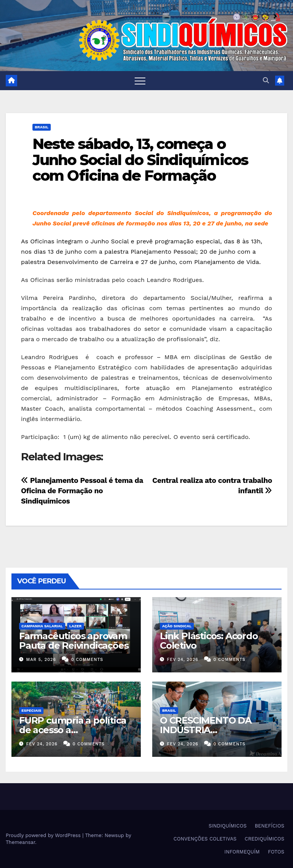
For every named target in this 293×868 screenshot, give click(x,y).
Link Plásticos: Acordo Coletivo (209, 641)
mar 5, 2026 (41, 660)
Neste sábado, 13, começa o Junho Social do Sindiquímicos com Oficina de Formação (140, 160)
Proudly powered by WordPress (44, 835)
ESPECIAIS (31, 710)
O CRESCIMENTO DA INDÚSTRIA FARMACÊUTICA (206, 730)
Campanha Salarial (42, 626)
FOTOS (276, 852)
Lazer (76, 626)
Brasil (42, 127)
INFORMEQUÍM (242, 852)
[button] (266, 80)
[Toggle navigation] (140, 81)
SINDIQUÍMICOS (228, 826)
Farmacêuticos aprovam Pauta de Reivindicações (74, 641)
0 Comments (87, 660)
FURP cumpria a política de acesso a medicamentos (72, 730)
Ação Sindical (177, 626)
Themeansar (20, 842)
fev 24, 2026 (183, 660)
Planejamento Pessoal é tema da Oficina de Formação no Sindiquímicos (82, 491)
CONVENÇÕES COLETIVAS (205, 839)
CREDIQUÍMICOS (264, 839)
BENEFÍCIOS (270, 826)
